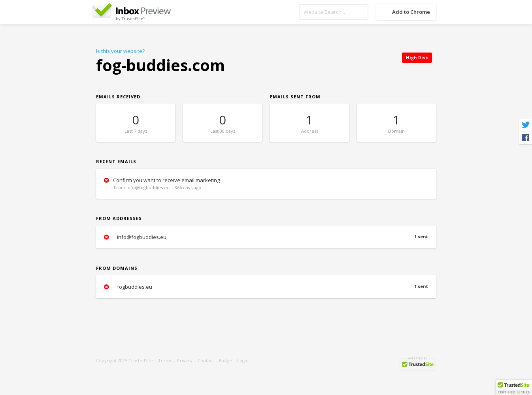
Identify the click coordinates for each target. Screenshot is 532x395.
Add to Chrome (411, 12)
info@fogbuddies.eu (266, 237)
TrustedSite (141, 360)
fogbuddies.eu (266, 287)
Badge (225, 360)
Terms (165, 360)
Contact (206, 360)
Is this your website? (120, 51)
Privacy (185, 360)
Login (243, 360)
